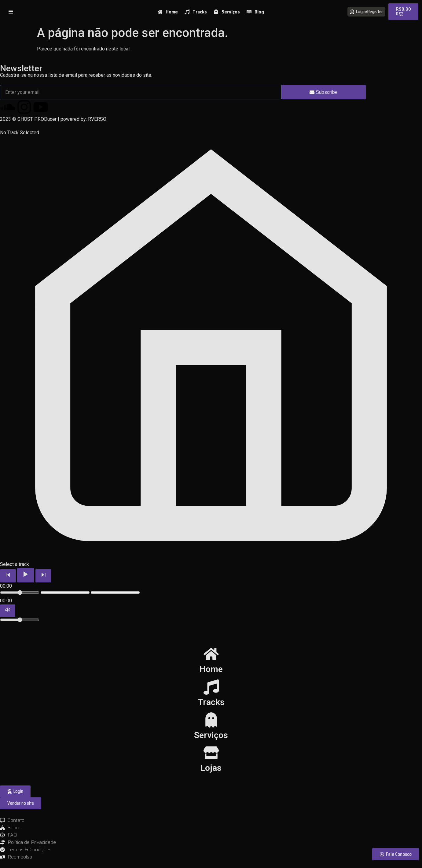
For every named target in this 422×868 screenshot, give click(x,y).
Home (211, 669)
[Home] (211, 654)
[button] (21, 803)
